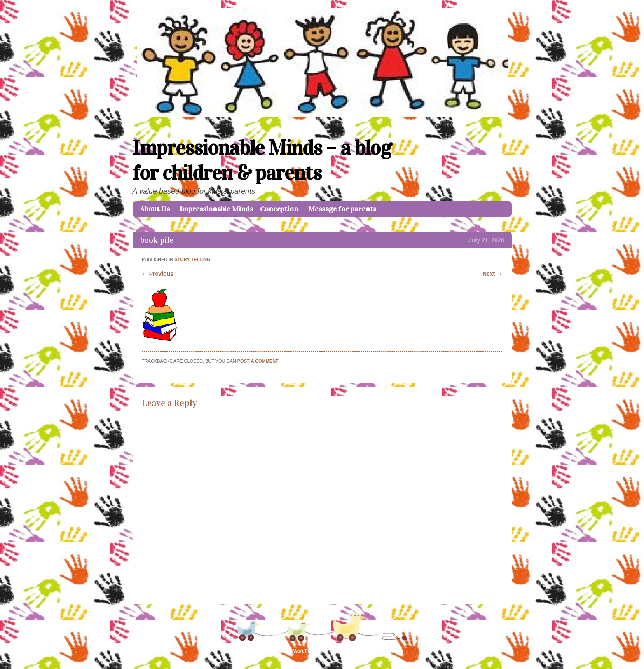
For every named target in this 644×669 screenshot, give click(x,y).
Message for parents (342, 209)
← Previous (158, 274)
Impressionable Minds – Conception (239, 209)
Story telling (192, 259)
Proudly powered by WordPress (283, 651)
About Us (155, 209)
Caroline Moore (377, 651)
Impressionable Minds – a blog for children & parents (262, 160)
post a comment (258, 361)
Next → (492, 274)
